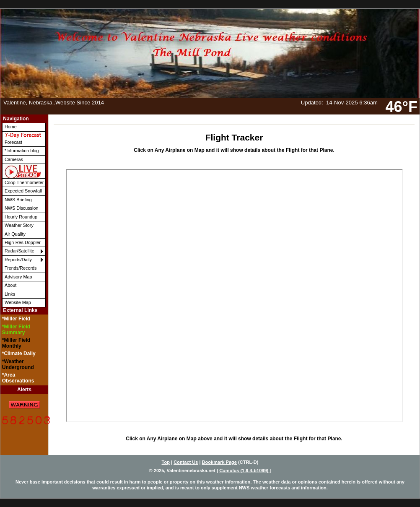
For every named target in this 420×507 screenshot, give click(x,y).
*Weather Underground (18, 364)
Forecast (23, 138)
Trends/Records (21, 268)
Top (166, 462)
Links (10, 294)
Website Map (18, 302)
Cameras (14, 159)
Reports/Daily (18, 260)
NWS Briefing (18, 200)
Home (11, 127)
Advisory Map (18, 277)
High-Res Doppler (23, 242)
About (10, 285)
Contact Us (186, 462)
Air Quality (15, 234)
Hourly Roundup (21, 217)
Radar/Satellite (19, 251)
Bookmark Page (219, 462)
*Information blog (22, 151)
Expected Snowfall (23, 191)
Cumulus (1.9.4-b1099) (244, 471)
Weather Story (19, 225)
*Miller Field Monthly (16, 343)
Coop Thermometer (24, 182)
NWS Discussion (21, 208)
